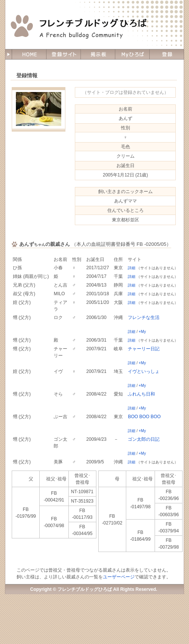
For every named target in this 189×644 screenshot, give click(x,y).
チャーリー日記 (144, 349)
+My (142, 332)
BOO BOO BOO (144, 417)
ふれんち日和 (141, 394)
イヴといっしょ (144, 371)
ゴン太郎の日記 (144, 439)
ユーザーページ (119, 577)
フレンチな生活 (144, 317)
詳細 (132, 268)
